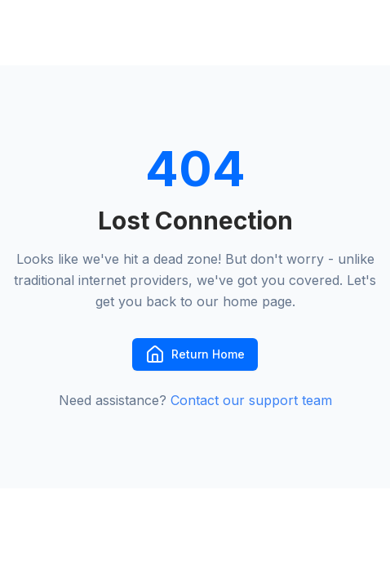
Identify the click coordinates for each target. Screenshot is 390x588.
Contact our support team (251, 400)
